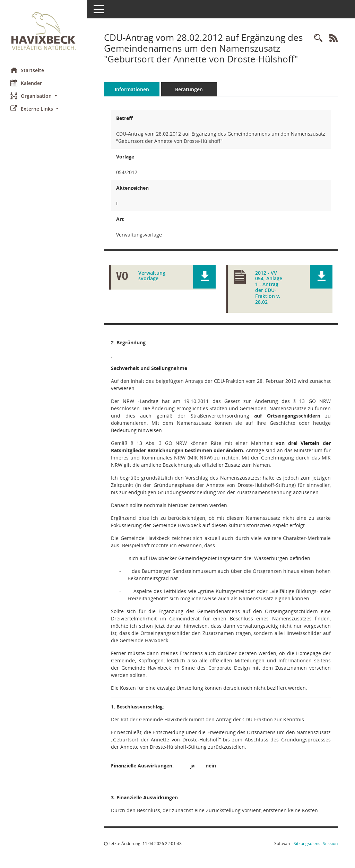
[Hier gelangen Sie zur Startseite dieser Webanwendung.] (43, 31)
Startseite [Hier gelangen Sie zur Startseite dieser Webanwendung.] (27, 70)
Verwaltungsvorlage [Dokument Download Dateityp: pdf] (152, 276)
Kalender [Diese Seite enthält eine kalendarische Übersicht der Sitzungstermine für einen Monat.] (26, 83)
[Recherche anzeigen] (318, 38)
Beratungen (189, 89)
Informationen (132, 89)
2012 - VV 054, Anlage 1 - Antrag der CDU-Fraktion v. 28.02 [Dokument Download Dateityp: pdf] (269, 287)
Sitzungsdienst (316, 844)
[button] (43, 96)
